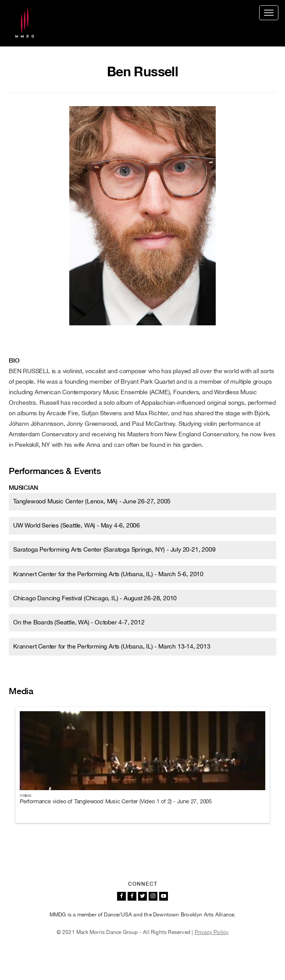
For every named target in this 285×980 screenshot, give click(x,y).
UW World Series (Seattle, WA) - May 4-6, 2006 (77, 525)
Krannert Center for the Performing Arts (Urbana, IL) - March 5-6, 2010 (108, 574)
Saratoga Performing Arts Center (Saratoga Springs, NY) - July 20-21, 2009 (114, 549)
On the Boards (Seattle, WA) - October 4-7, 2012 (79, 622)
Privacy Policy (212, 932)
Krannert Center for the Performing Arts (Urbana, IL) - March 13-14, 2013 (112, 646)
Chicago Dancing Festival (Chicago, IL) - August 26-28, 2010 (95, 598)
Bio (14, 360)
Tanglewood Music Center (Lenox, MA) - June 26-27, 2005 (92, 501)
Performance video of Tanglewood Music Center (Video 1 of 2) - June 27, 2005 (116, 801)
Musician (23, 488)
